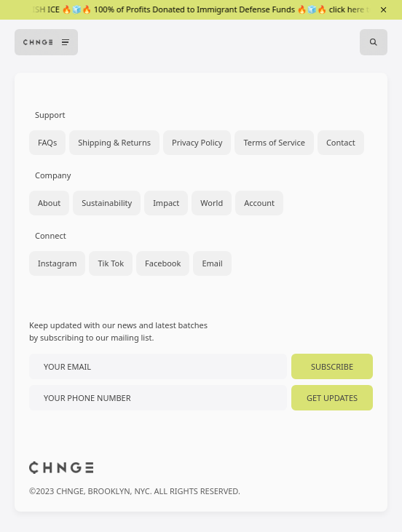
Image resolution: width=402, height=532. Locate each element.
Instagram (57, 263)
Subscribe (332, 366)
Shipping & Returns (114, 142)
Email (212, 263)
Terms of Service (274, 142)
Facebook (163, 263)
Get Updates (332, 398)
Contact (341, 142)
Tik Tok (111, 263)
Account (259, 203)
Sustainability (107, 203)
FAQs (47, 142)
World (212, 203)
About (49, 203)
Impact (166, 203)
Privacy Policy (197, 142)
